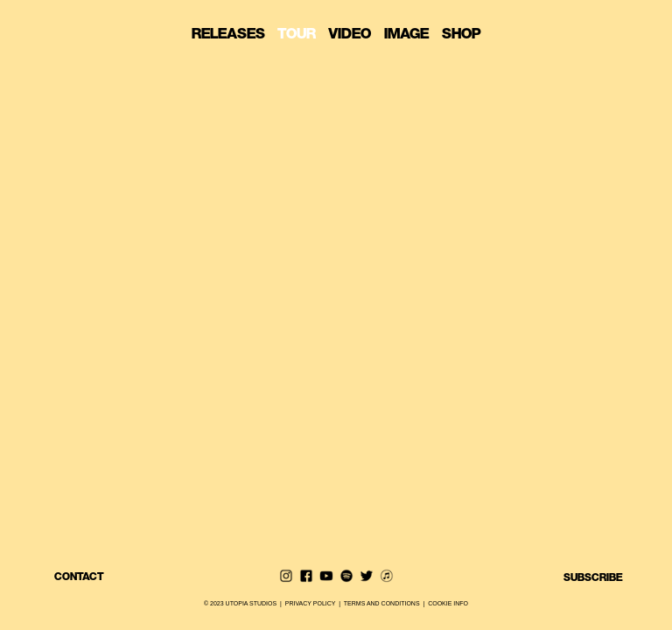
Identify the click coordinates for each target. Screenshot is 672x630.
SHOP (462, 34)
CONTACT (79, 577)
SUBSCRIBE (593, 577)
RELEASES (234, 34)
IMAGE (412, 34)
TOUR (302, 34)
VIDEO (355, 34)
